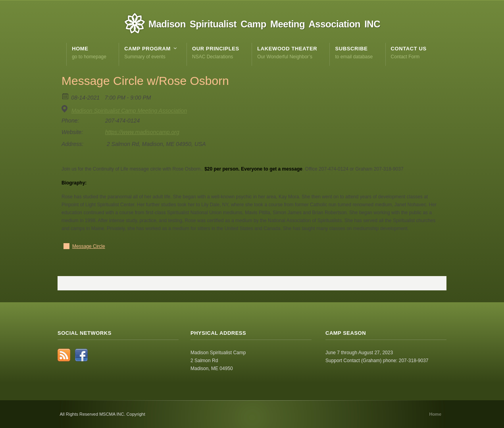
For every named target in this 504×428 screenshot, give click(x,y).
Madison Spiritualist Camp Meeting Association (129, 111)
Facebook (81, 355)
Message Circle (89, 246)
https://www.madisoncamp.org (142, 132)
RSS (64, 355)
